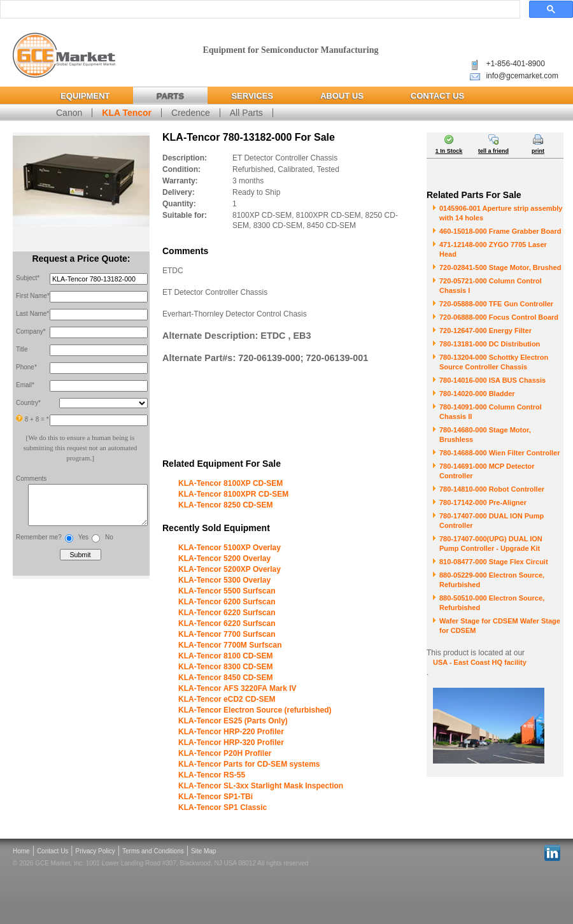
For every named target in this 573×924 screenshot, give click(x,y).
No (109, 544)
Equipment (85, 96)
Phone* (26, 367)
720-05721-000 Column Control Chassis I (491, 286)
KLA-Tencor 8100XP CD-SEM (230, 483)
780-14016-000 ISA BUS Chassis (492, 380)
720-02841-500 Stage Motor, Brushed (500, 267)
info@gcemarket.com (522, 76)
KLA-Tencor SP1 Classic (223, 807)
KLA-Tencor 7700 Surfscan (227, 634)
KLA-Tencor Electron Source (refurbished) (255, 710)
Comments (31, 479)
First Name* (33, 296)
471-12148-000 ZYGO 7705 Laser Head (493, 249)
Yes (83, 544)
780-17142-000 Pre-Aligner (483, 502)
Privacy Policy (95, 851)
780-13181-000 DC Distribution (490, 344)
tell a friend (493, 151)
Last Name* (32, 314)
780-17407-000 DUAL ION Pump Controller (492, 521)
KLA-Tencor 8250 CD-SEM (225, 505)
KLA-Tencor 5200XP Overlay (230, 569)
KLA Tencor (127, 113)
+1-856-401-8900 (515, 64)
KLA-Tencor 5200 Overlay (224, 558)
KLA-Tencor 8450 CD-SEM (225, 678)
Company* (31, 331)
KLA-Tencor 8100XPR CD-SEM (233, 494)
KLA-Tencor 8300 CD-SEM (225, 667)
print (538, 151)
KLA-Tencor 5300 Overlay (224, 580)
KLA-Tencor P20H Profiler (225, 753)
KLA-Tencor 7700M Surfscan (230, 645)
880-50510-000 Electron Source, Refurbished (492, 603)
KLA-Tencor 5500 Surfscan (227, 591)
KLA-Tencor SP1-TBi (216, 797)
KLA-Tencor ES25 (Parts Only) (233, 721)
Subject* (28, 278)
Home (21, 851)
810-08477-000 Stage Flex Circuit (494, 562)
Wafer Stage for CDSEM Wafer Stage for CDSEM (500, 626)
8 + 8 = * (32, 419)
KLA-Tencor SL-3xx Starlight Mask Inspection (261, 786)
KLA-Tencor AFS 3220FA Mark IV (237, 688)
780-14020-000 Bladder (477, 394)
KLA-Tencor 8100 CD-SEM (225, 656)
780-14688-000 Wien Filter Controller (499, 453)
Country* (28, 403)
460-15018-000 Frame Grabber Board (500, 231)
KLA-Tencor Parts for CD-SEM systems (249, 764)
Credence (191, 113)
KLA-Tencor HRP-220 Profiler (231, 732)
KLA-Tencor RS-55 (212, 775)
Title (22, 349)
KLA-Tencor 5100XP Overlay (230, 548)
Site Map (203, 851)
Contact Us (437, 96)
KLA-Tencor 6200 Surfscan (227, 602)
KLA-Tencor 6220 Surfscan (227, 613)
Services (252, 96)
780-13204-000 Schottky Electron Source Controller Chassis (494, 362)
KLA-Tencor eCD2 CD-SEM (227, 699)
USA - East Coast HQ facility (480, 662)
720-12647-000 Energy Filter (485, 331)
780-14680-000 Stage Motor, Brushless (485, 435)
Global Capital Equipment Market (64, 56)
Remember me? (39, 544)
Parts (170, 96)
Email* (25, 385)
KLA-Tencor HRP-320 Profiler (231, 743)
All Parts (246, 113)
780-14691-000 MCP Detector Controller (487, 471)
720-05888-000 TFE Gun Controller (496, 304)
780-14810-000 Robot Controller (492, 489)
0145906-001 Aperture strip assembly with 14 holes (501, 213)
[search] (259, 10)
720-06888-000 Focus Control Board (499, 317)
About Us (342, 96)
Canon (69, 113)
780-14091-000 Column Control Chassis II (491, 412)
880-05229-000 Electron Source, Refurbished (492, 580)
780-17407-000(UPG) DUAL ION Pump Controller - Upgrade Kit (491, 544)
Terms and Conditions (153, 851)
